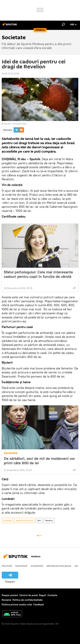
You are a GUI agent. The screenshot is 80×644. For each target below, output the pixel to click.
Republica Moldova (25, 520)
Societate (11, 453)
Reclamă (6, 600)
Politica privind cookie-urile (17, 604)
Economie (37, 566)
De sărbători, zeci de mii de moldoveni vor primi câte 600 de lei (39, 461)
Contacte (52, 595)
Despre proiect (10, 595)
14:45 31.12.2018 (10, 74)
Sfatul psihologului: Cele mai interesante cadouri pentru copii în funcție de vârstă (38, 276)
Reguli (43, 595)
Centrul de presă (29, 595)
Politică (7, 566)
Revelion (49, 520)
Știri (39, 520)
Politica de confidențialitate (28, 600)
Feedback (39, 604)
